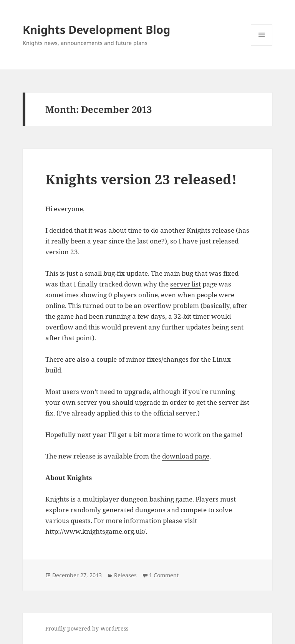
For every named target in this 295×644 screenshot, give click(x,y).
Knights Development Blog (96, 29)
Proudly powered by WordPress (87, 628)
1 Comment (164, 575)
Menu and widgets (262, 46)
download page (186, 456)
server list (186, 284)
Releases (125, 575)
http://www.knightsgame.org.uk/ (95, 531)
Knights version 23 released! (141, 179)
